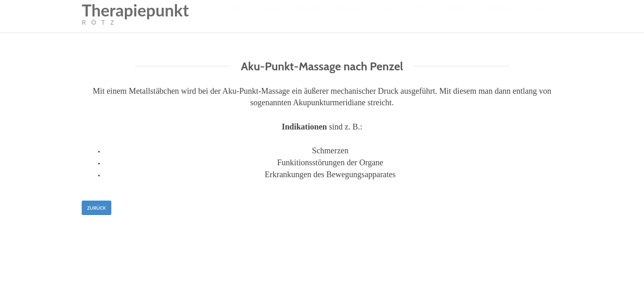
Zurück (97, 208)
